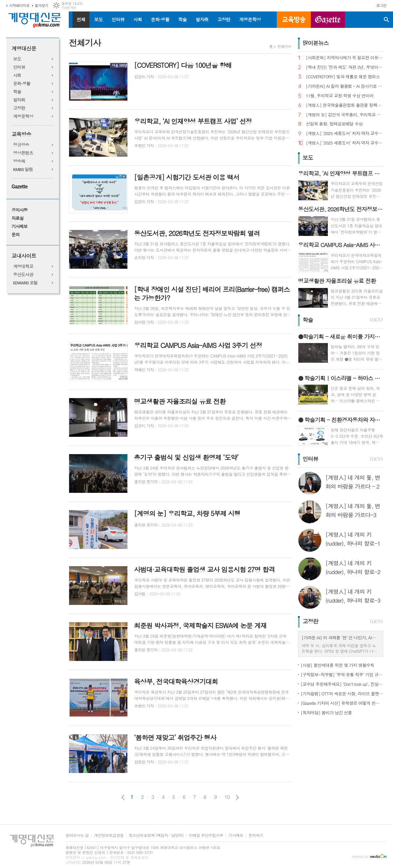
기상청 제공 (69, 8)
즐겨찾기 (41, 5)
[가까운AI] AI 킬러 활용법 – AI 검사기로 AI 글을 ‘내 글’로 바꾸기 (345, 86)
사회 (138, 19)
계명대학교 (23, 267)
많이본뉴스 (316, 43)
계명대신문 (24, 49)
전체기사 (284, 46)
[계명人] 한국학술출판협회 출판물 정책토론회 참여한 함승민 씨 (345, 105)
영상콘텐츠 (23, 153)
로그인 (381, 5)
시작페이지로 (19, 5)
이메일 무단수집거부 (206, 835)
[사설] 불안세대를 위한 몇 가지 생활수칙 (337, 665)
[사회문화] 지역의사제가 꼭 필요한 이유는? (345, 58)
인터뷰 (118, 19)
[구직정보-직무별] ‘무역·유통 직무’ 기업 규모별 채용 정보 (342, 675)
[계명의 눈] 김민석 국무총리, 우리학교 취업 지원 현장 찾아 (345, 115)
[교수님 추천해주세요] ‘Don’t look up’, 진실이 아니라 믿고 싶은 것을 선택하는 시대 (342, 684)
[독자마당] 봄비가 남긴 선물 (326, 713)
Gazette (19, 187)
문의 (15, 235)
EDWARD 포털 (25, 283)
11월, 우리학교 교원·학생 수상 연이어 (340, 96)
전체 (81, 19)
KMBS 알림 (23, 170)
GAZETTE (328, 20)
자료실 (18, 218)
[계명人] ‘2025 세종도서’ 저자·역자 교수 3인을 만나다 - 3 (345, 134)
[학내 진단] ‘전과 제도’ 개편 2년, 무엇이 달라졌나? (345, 67)
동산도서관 (23, 275)
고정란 (224, 19)
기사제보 (19, 227)
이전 (123, 797)
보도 (98, 19)
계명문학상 (250, 19)
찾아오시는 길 (77, 835)
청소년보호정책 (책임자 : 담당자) (156, 835)
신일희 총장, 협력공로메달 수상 (334, 124)
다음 (237, 797)
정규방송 (21, 145)
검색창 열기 (386, 20)
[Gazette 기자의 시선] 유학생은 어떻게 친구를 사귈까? (342, 703)
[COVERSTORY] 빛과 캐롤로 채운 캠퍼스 (343, 77)
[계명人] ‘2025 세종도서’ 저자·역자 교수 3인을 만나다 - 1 (345, 143)
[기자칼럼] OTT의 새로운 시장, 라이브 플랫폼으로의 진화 (342, 694)
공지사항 (19, 210)
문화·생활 (160, 19)
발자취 (202, 19)
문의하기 (256, 835)
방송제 (19, 161)
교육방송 (294, 20)
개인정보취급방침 (109, 835)
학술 (182, 19)
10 (227, 797)
